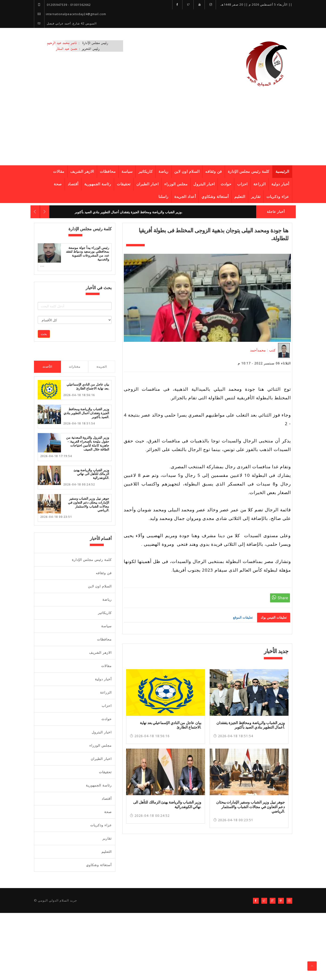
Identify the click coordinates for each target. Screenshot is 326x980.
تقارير (256, 197)
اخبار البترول (204, 184)
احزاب (242, 184)
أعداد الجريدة (185, 197)
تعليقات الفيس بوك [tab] (274, 617)
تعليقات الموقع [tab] (243, 617)
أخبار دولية (280, 184)
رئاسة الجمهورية (98, 184)
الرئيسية (282, 171)
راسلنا (163, 197)
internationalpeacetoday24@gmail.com (70, 14)
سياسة (127, 171)
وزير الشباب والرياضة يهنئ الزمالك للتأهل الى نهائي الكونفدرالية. (91, 474)
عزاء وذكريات (278, 197)
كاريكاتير (146, 171)
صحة (58, 184)
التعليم (240, 197)
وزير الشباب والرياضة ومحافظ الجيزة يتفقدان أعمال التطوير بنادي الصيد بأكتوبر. (129, 212)
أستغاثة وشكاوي (215, 197)
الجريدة (102, 367)
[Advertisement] (163, 129)
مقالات (59, 171)
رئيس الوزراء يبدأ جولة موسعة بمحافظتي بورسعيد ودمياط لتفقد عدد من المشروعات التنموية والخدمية (87, 254)
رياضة (163, 171)
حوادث (226, 184)
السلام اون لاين (187, 171)
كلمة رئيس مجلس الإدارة (249, 171)
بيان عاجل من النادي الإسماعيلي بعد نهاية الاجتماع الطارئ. (88, 386)
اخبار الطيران (148, 184)
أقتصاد (73, 184)
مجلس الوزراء (176, 184)
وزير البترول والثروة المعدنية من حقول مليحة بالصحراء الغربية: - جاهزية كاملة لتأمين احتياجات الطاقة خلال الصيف (88, 443)
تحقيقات (124, 184)
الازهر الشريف (82, 171)
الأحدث (47, 367)
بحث (44, 334)
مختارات (75, 367)
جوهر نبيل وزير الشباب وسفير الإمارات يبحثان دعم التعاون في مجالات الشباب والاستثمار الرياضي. (89, 504)
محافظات (108, 171)
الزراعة (260, 184)
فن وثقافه (214, 171)
